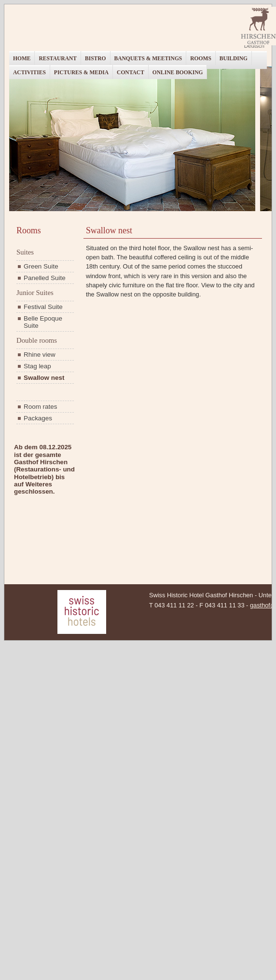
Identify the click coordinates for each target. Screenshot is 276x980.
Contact (131, 72)
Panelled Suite (45, 278)
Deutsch (254, 46)
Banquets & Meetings (148, 58)
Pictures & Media (81, 72)
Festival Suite (43, 307)
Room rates (40, 407)
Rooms (201, 58)
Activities (29, 72)
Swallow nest (44, 378)
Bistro (96, 58)
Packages (38, 418)
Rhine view (40, 355)
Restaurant (58, 58)
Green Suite (41, 266)
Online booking (178, 72)
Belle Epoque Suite (43, 322)
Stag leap (37, 366)
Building (234, 58)
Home (22, 58)
